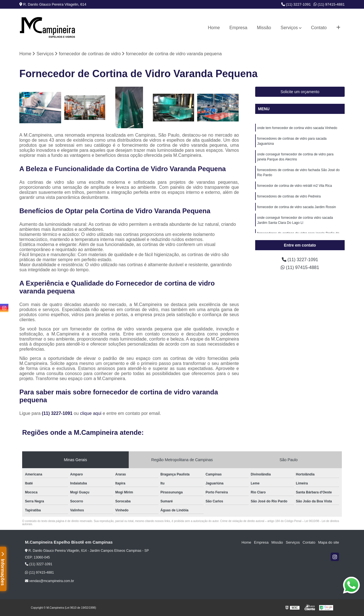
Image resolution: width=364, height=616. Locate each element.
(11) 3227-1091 (296, 4)
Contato (319, 28)
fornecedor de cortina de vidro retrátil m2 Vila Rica (295, 186)
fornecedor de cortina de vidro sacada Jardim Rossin (297, 207)
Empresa (238, 28)
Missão (264, 28)
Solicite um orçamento (300, 92)
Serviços (289, 28)
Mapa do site (328, 542)
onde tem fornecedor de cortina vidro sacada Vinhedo (297, 128)
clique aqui (91, 413)
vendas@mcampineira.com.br (49, 581)
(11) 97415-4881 (329, 4)
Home (214, 28)
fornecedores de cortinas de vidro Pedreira (289, 196)
